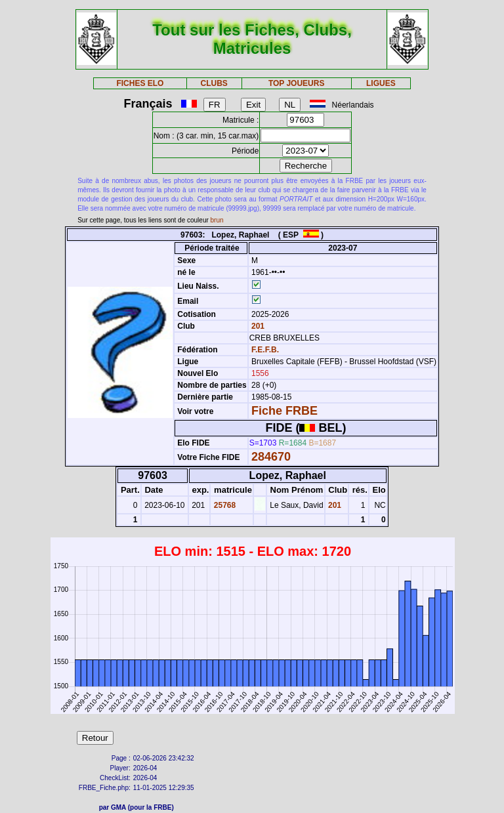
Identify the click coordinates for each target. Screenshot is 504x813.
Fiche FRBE (284, 411)
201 (257, 326)
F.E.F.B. (265, 350)
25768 (223, 505)
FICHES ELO (140, 83)
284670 (271, 457)
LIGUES (381, 83)
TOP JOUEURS (297, 83)
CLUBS (214, 83)
